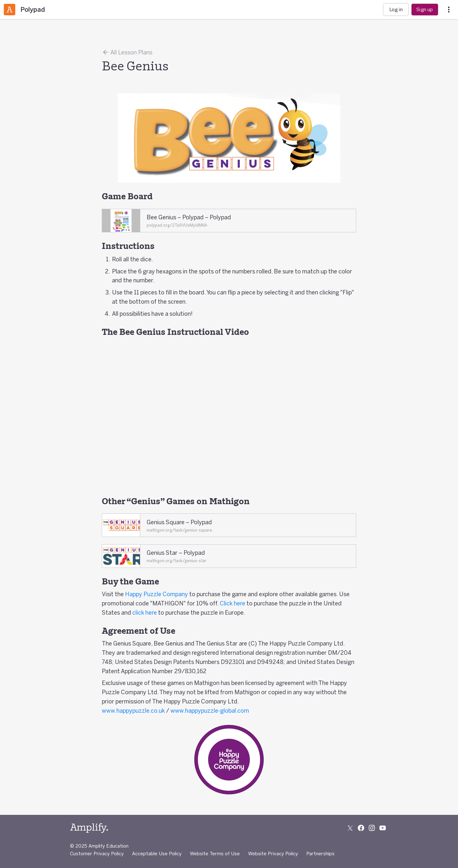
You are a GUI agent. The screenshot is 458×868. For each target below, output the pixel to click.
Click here (232, 603)
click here (145, 612)
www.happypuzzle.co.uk (133, 710)
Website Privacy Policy (273, 854)
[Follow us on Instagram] (372, 828)
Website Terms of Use (215, 854)
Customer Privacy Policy (97, 854)
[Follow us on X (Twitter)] (350, 828)
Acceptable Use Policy (157, 854)
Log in (396, 9)
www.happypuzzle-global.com (210, 710)
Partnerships (320, 854)
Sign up (425, 9)
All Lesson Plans (127, 52)
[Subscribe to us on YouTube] (383, 828)
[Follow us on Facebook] (361, 828)
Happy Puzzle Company (156, 594)
